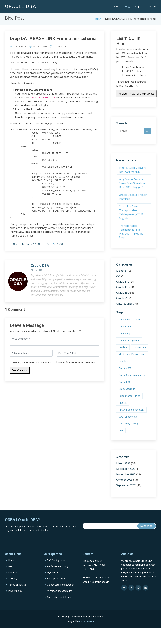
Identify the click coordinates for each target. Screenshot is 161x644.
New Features (126, 361)
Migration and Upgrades (60, 605)
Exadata (121, 271)
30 (39, 46)
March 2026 (123, 463)
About (117, 7)
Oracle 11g (19, 244)
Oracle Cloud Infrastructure (133, 375)
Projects (139, 7)
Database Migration (129, 340)
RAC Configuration (57, 575)
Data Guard (125, 326)
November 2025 (126, 474)
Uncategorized (125, 304)
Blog (127, 7)
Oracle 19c (44, 244)
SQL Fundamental (128, 417)
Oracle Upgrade (127, 389)
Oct (35, 46)
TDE (121, 431)
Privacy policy (15, 605)
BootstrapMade (87, 636)
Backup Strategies (56, 593)
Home (11, 575)
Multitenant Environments (132, 354)
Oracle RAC (125, 382)
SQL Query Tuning (128, 424)
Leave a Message (27, 325)
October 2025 (124, 480)
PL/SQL (60, 244)
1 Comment (60, 46)
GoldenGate (140, 347)
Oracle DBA (20, 46)
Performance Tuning (129, 396)
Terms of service (17, 599)
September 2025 (126, 485)
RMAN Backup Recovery (131, 410)
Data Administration (129, 319)
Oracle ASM (125, 368)
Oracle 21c (122, 298)
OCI (118, 276)
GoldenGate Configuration (61, 599)
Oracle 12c (31, 244)
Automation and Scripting (60, 611)
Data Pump (125, 333)
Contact (152, 7)
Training (12, 593)
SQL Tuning (53, 587)
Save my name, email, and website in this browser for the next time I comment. (54, 362)
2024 (44, 46)
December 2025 (126, 469)
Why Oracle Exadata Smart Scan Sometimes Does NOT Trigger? (133, 183)
